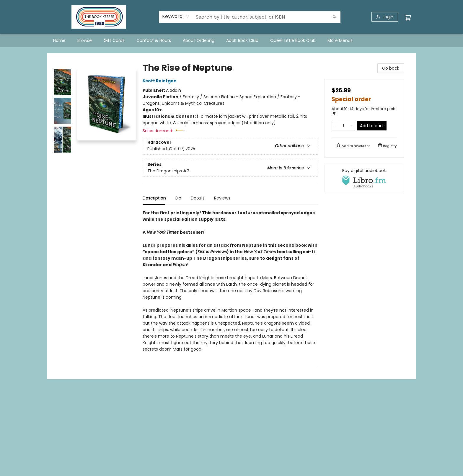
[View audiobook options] (364, 178)
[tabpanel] (230, 288)
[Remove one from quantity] (336, 126)
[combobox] (176, 17)
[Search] (335, 17)
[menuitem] (59, 40)
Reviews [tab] (222, 198)
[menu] (231, 40)
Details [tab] (198, 198)
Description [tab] (154, 198)
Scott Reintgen (160, 81)
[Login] (385, 17)
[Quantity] (343, 126)
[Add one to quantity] (351, 126)
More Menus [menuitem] (340, 40)
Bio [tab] (178, 198)
